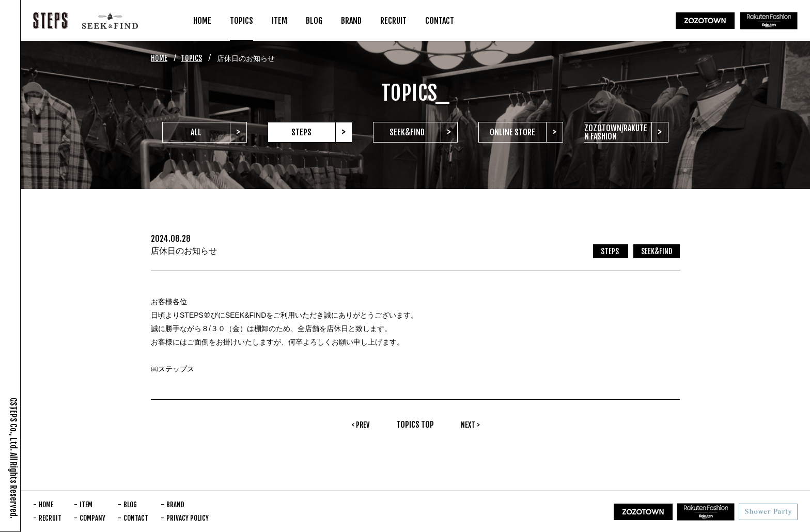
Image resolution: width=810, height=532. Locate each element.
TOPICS (191, 58)
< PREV (360, 425)
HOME (159, 58)
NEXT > (470, 425)
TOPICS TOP (415, 425)
